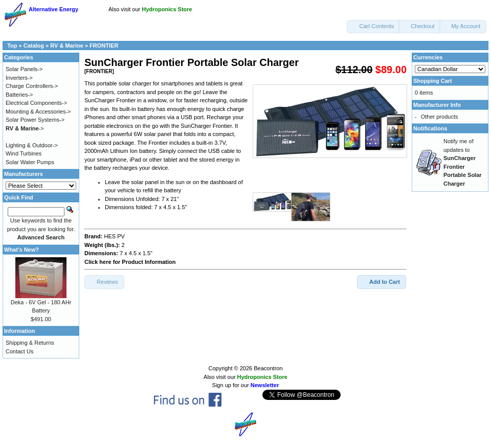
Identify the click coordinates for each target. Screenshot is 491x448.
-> (25, 128)
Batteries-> (19, 95)
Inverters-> (19, 78)
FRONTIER (104, 46)
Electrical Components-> (36, 103)
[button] (373, 27)
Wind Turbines (24, 153)
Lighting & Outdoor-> (32, 145)
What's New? (21, 250)
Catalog (34, 46)
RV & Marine (67, 46)
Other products (440, 117)
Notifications (430, 128)
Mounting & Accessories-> (38, 111)
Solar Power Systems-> (35, 120)
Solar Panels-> (24, 69)
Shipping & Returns (30, 343)
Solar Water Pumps (30, 162)
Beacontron (268, 368)
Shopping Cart (433, 81)
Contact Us (19, 351)
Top (12, 46)
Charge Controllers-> (32, 86)
